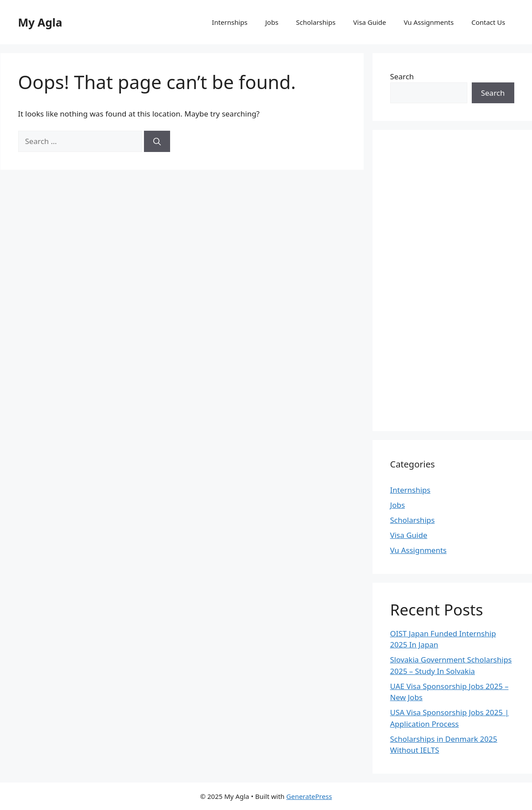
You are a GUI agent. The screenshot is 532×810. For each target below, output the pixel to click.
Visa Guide (369, 22)
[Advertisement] (452, 280)
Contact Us (488, 22)
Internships (229, 22)
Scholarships (316, 22)
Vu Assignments (429, 22)
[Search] (157, 141)
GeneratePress (309, 796)
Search (402, 76)
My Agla (40, 22)
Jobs (272, 22)
